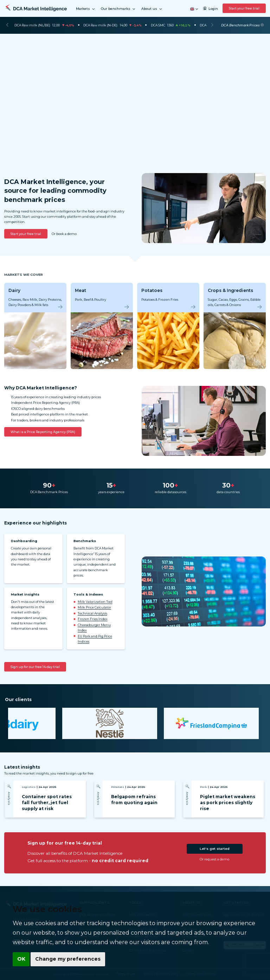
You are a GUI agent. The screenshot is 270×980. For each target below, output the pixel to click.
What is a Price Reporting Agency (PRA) (43, 432)
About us (152, 9)
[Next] (212, 25)
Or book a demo (64, 234)
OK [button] (21, 959)
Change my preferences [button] (67, 959)
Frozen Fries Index (93, 619)
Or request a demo (214, 859)
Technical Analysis (92, 613)
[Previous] (7, 25)
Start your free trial (244, 8)
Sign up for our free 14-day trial (35, 667)
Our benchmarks (118, 9)
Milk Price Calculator (94, 607)
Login (210, 9)
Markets (86, 9)
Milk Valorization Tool (95, 602)
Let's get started (215, 849)
